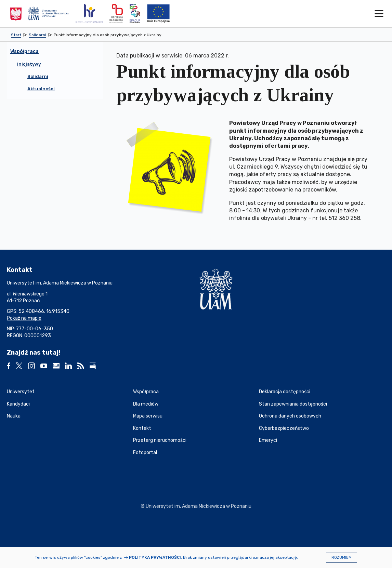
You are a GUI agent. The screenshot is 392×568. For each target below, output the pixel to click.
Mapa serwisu (148, 416)
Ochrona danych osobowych (290, 416)
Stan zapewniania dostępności (293, 404)
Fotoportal (145, 453)
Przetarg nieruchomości (160, 440)
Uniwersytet (21, 392)
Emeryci (268, 440)
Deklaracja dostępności (285, 392)
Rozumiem (342, 558)
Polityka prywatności (155, 557)
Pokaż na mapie (24, 318)
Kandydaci (18, 404)
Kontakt (142, 428)
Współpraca (146, 392)
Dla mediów (146, 404)
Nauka (14, 416)
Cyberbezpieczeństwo (284, 428)
